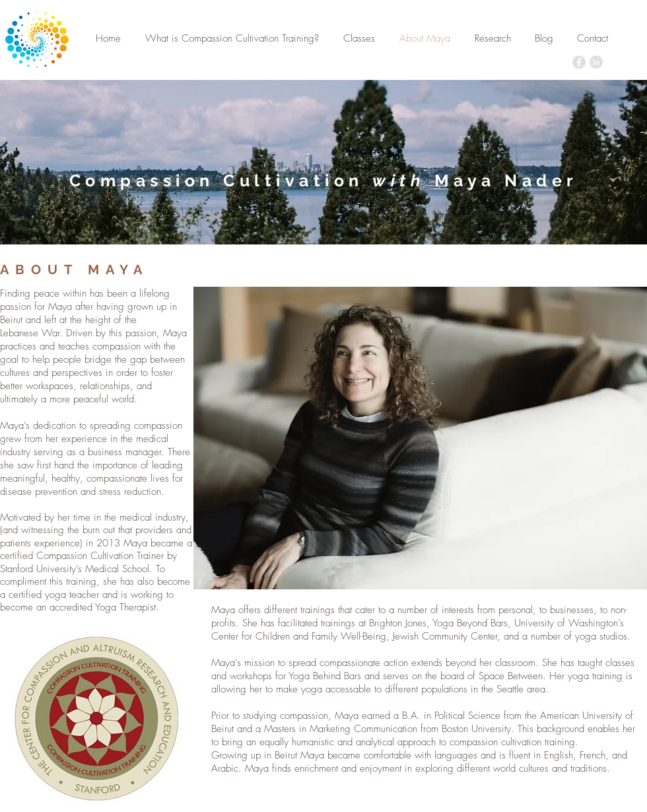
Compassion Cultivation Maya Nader (324, 180)
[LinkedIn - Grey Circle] (596, 62)
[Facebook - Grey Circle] (579, 62)
